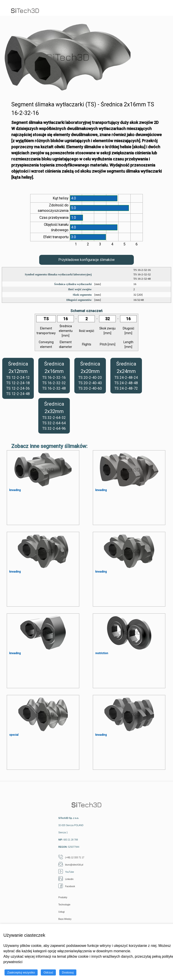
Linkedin (66, 879)
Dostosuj (68, 972)
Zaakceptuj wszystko (21, 972)
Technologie (64, 905)
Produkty (63, 897)
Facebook (67, 886)
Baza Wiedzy (65, 919)
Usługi (61, 912)
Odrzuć (48, 972)
